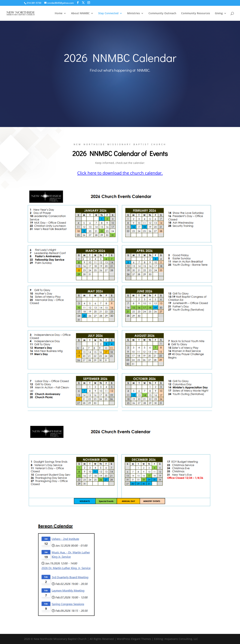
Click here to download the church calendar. (120, 173)
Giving (219, 13)
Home (59, 13)
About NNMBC (80, 13)
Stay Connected (108, 13)
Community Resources (196, 13)
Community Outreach (162, 13)
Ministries (133, 13)
